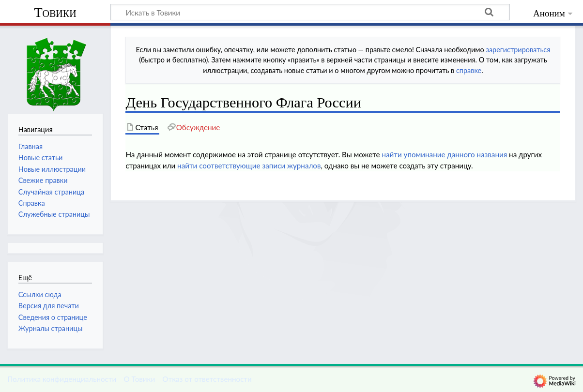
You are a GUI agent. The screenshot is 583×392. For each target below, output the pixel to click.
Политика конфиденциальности (62, 379)
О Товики (139, 379)
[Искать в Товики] (310, 12)
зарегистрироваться (518, 50)
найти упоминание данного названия (444, 154)
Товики (55, 12)
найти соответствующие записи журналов (249, 166)
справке (469, 70)
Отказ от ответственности (207, 379)
